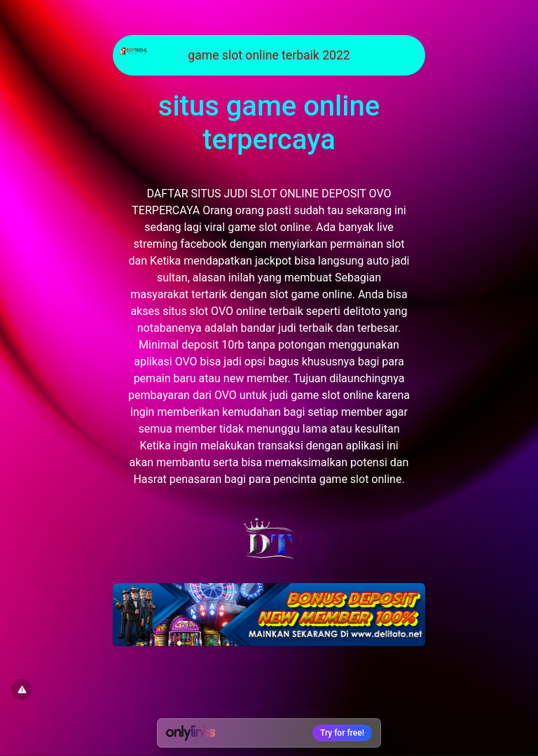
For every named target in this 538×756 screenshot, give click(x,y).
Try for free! (342, 733)
